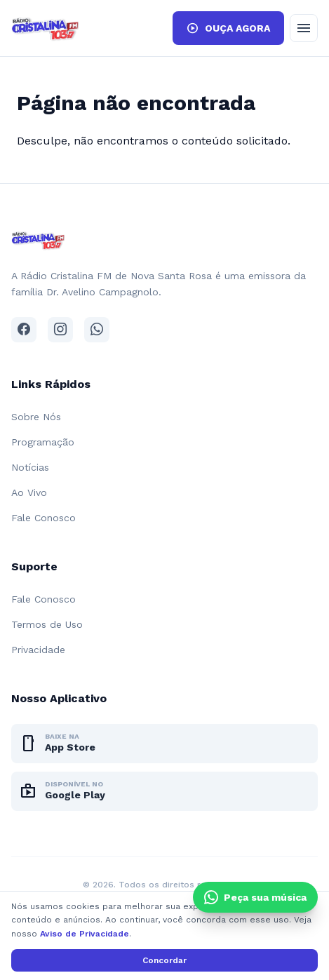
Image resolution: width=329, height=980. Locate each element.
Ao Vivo (29, 492)
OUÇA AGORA (228, 28)
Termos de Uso (47, 624)
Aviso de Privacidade (85, 934)
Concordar (164, 960)
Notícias (30, 467)
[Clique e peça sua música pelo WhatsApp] (255, 897)
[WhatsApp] (97, 330)
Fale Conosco (43, 518)
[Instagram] (60, 330)
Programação (43, 442)
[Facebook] (24, 330)
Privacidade (38, 650)
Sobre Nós (36, 417)
